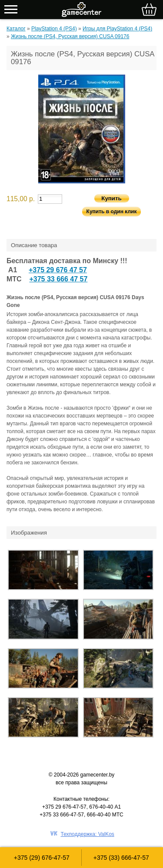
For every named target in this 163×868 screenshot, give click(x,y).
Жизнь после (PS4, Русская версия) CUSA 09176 (70, 36)
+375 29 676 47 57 (58, 270)
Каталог (16, 29)
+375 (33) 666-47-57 (121, 858)
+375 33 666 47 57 (58, 279)
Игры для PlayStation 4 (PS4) (117, 29)
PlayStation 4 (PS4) (54, 29)
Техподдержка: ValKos (88, 834)
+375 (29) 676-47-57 (42, 858)
